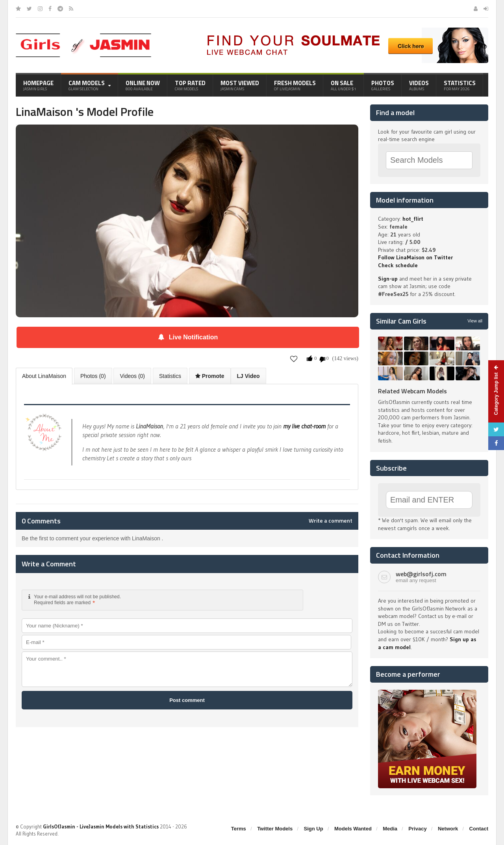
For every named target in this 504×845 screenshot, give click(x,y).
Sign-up (388, 279)
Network (448, 829)
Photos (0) (93, 376)
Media (390, 829)
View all (475, 321)
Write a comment (331, 521)
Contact (479, 829)
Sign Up (314, 829)
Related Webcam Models (412, 391)
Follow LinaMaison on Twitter (415, 257)
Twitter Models (275, 829)
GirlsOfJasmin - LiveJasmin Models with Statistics (101, 826)
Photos (383, 85)
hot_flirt (413, 219)
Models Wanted (353, 829)
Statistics (460, 85)
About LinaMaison (44, 376)
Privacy (417, 829)
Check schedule (398, 265)
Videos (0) (132, 376)
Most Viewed (240, 85)
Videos (419, 85)
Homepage (38, 85)
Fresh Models (295, 85)
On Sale (344, 85)
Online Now (143, 85)
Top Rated (190, 85)
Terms (239, 829)
